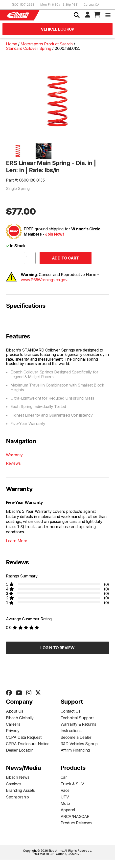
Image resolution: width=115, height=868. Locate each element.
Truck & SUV (72, 784)
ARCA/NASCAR (75, 816)
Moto (65, 803)
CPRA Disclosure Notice (28, 744)
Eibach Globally (20, 718)
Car (64, 777)
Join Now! (54, 234)
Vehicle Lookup (57, 29)
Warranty (14, 455)
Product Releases (76, 823)
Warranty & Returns (78, 724)
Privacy (13, 731)
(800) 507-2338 (23, 5)
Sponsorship (17, 797)
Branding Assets (20, 790)
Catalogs (14, 784)
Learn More (17, 541)
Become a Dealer (76, 737)
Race (65, 790)
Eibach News (18, 777)
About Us (15, 711)
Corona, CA (91, 5)
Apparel (68, 810)
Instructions (71, 731)
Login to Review (57, 648)
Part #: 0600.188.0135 (25, 180)
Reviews (13, 463)
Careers (13, 724)
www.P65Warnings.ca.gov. (44, 280)
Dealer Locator (19, 750)
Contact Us (71, 711)
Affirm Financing (75, 750)
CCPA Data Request (24, 737)
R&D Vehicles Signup (79, 744)
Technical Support (77, 718)
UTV (65, 797)
